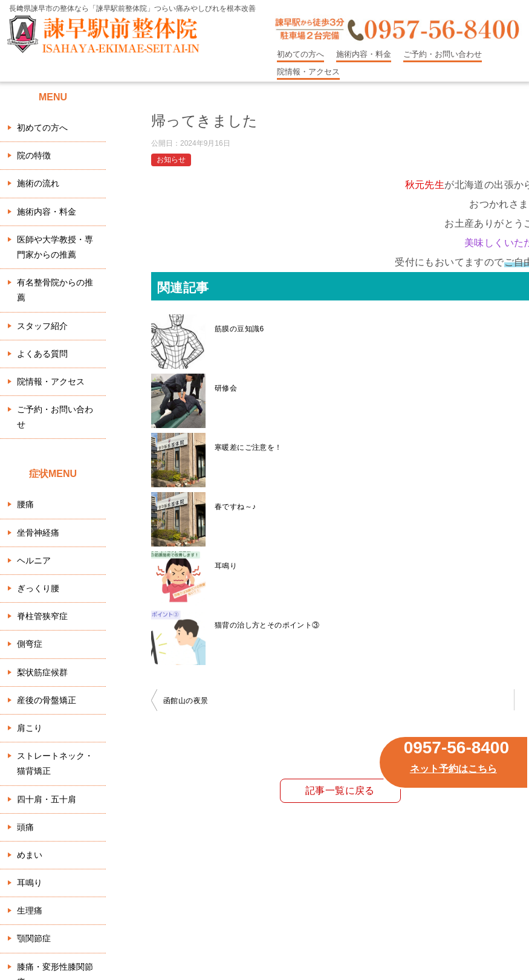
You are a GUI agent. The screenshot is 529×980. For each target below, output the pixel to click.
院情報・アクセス (308, 72)
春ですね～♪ (235, 507)
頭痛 (25, 827)
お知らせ (171, 160)
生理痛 (30, 910)
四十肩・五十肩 (47, 799)
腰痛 (25, 504)
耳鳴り (226, 566)
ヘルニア (34, 560)
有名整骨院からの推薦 (55, 290)
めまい (30, 855)
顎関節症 (34, 938)
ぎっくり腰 (38, 588)
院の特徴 (34, 155)
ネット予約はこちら (453, 769)
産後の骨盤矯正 (47, 700)
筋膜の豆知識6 (239, 329)
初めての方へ (300, 54)
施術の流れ (38, 183)
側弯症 (30, 644)
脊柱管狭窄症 (42, 616)
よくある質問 (42, 354)
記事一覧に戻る (340, 790)
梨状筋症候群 (42, 672)
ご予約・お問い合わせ (443, 54)
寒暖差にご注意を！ (248, 447)
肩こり (30, 728)
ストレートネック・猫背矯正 (55, 763)
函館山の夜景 (186, 701)
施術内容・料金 (364, 54)
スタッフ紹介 (42, 326)
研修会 (226, 388)
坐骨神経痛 (38, 533)
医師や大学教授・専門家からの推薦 (55, 247)
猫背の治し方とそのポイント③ (267, 625)
